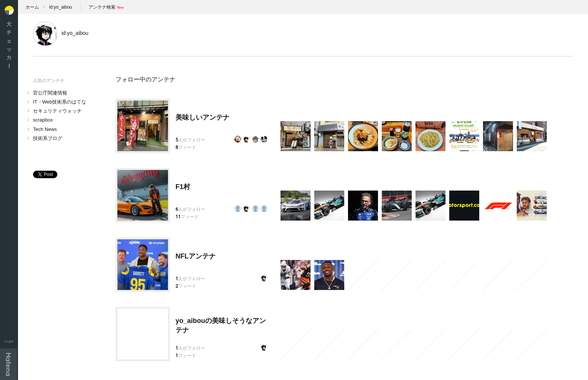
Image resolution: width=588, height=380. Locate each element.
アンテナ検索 (102, 7)
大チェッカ (9, 45)
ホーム (32, 7)
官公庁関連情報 (50, 93)
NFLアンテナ (196, 256)
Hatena (8, 364)
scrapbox (43, 120)
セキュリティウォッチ (57, 111)
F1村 (183, 187)
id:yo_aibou (61, 7)
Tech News (45, 129)
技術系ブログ (48, 138)
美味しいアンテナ (202, 117)
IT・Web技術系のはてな (60, 102)
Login (9, 341)
